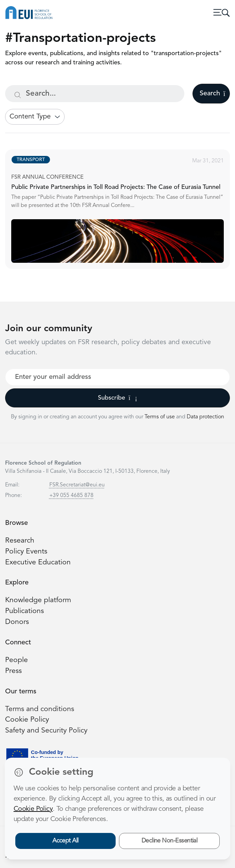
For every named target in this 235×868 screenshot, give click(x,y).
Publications (24, 611)
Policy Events (26, 552)
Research (20, 541)
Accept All (65, 841)
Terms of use (160, 417)
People (16, 660)
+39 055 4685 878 (71, 496)
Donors (17, 622)
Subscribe (117, 398)
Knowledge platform (38, 600)
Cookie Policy (27, 720)
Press (13, 671)
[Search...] (95, 94)
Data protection (205, 417)
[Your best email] (117, 377)
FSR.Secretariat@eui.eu (77, 485)
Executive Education (38, 562)
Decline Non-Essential (170, 841)
